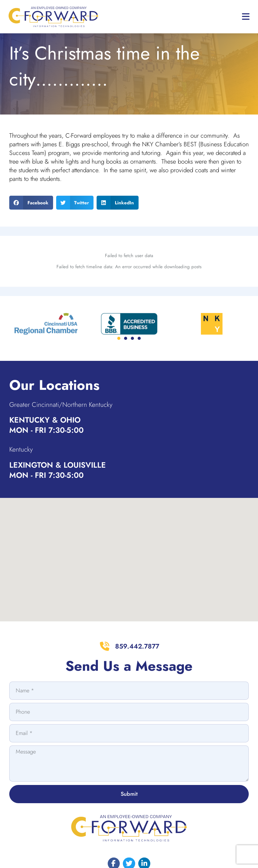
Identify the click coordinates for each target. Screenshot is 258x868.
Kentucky (23, 432)
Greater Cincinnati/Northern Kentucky (70, 387)
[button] (31, 218)
